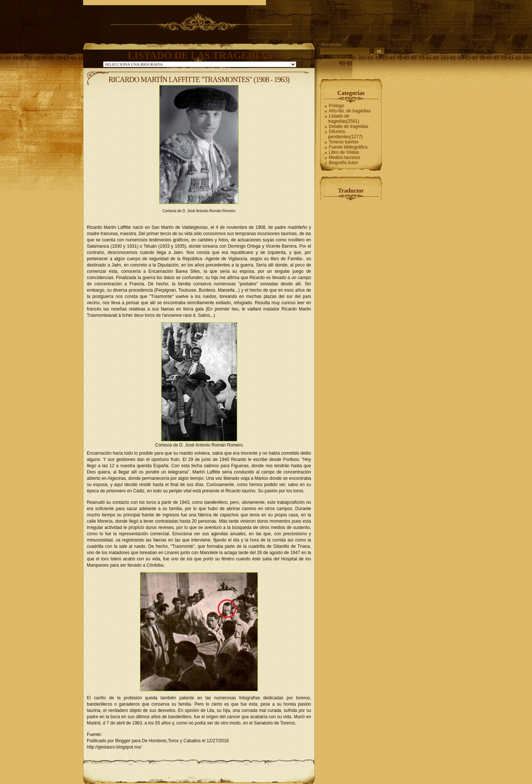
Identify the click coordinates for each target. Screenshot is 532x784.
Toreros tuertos (344, 142)
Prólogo (336, 106)
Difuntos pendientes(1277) (345, 134)
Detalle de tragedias (349, 126)
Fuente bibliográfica (348, 147)
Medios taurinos (345, 157)
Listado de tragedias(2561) (344, 119)
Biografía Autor (343, 163)
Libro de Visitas (344, 152)
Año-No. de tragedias (350, 111)
